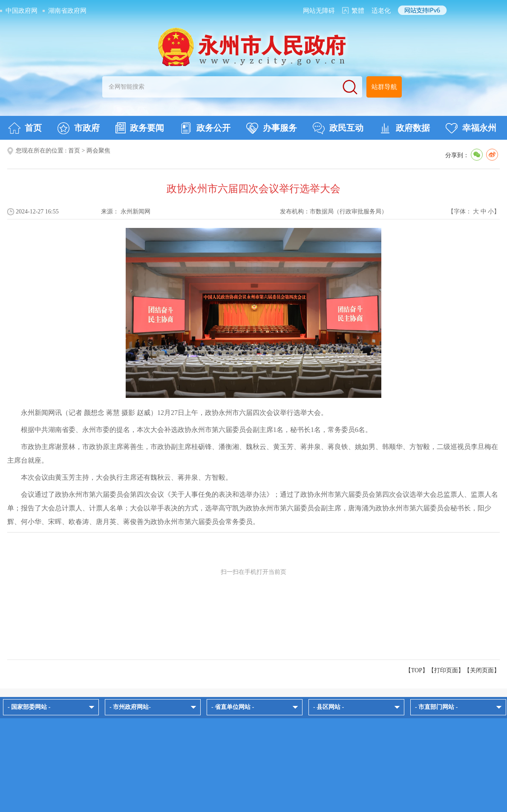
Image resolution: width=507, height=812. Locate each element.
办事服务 (272, 128)
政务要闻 (140, 128)
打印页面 (446, 670)
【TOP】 (417, 670)
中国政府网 (22, 11)
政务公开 (205, 128)
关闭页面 (482, 670)
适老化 (381, 11)
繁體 (358, 11)
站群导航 (384, 87)
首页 (25, 128)
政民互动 (338, 128)
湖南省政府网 (67, 11)
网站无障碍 (319, 11)
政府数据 (405, 128)
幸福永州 (471, 128)
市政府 (79, 128)
